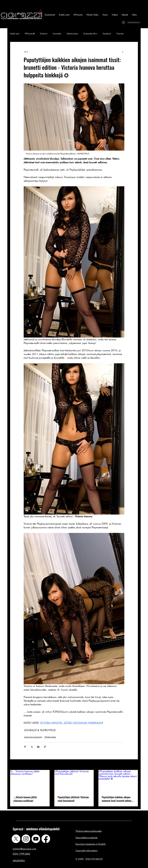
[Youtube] (36, 839)
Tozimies (120, 34)
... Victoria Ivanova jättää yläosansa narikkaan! (25, 799)
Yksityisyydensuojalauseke (89, 831)
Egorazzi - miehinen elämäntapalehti (36, 829)
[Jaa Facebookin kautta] (25, 747)
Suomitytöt (57, 34)
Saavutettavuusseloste (86, 838)
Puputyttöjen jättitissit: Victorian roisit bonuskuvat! (73, 799)
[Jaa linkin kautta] (45, 747)
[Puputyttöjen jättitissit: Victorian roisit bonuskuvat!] (74, 781)
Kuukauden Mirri (90, 34)
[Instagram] (26, 839)
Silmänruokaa (72, 34)
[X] (16, 839)
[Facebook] (46, 839)
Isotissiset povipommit (33, 737)
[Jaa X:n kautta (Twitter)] (32, 747)
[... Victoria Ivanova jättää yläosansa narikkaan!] (30, 781)
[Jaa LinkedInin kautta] (38, 747)
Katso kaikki (133, 765)
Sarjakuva (107, 34)
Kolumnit (44, 34)
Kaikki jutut (15, 34)
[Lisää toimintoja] (123, 52)
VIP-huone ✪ (30, 34)
